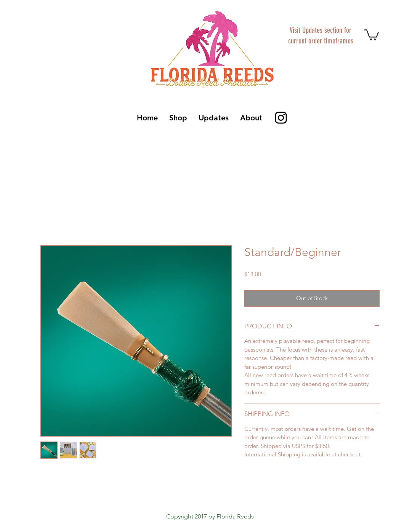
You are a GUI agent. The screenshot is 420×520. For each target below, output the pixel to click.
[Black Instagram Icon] (281, 118)
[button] (372, 34)
